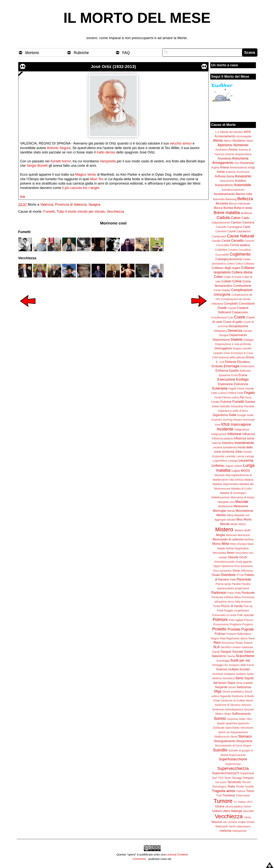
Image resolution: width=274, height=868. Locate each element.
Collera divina (242, 272)
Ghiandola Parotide (243, 406)
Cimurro (250, 241)
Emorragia (231, 366)
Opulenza (227, 566)
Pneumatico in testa (224, 615)
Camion (236, 222)
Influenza (249, 434)
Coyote (232, 308)
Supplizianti (247, 773)
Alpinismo (225, 145)
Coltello (226, 281)
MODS (245, 471)
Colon (218, 277)
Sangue (226, 652)
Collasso (249, 264)
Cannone (221, 231)
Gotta (250, 415)
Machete (220, 475)
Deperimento (238, 335)
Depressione (221, 340)
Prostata (234, 629)
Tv (235, 802)
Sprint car (224, 732)
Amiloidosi (222, 150)
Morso (216, 544)
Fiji (242, 397)
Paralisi (236, 584)
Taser (227, 778)
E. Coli (220, 362)
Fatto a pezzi (219, 393)
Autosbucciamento (233, 190)
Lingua (229, 466)
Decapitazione (239, 326)
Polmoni (220, 620)
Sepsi (231, 683)
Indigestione (242, 430)
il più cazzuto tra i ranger (81, 188)
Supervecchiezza (233, 768)
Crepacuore (240, 312)
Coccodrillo (222, 255)
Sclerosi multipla (227, 669)
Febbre (232, 393)
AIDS (247, 132)
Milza (230, 515)
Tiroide (240, 787)
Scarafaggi (223, 661)
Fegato (249, 393)
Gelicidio (225, 406)
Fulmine (226, 402)
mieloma (225, 831)
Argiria (215, 167)
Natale (221, 548)
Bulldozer (247, 213)
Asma (230, 176)
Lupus (236, 471)
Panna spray (223, 584)
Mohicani (231, 535)
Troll (219, 795)
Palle (233, 580)
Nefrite (230, 548)
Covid (222, 308)
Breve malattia (227, 213)
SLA (216, 647)
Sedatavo (230, 674)
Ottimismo (247, 571)
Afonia (218, 141)
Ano (237, 163)
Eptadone (225, 375)
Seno (239, 678)
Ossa (236, 570)
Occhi (243, 557)
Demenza (235, 331)
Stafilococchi (222, 737)
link (23, 197)
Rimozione (228, 643)
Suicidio (220, 750)
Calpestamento (221, 223)
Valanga (237, 811)
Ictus (225, 424)
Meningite (220, 511)
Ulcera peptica (234, 806)
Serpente (221, 687)
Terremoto (234, 782)
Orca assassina (243, 566)
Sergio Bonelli (37, 166)
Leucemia (246, 460)
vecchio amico (181, 143)
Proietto (219, 629)
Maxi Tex (97, 179)
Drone (250, 357)
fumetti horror (61, 161)
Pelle (238, 593)
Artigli (251, 167)
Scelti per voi (240, 660)
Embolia (217, 366)
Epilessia (245, 371)
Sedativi (241, 674)
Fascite (249, 389)
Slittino (219, 714)
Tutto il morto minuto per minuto (81, 212)
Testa (231, 786)
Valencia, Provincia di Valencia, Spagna (70, 205)
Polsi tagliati (236, 620)
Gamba (250, 402)
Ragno (215, 638)
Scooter (245, 669)
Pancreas (244, 579)
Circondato (223, 245)
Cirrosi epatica (240, 245)
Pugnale (248, 629)
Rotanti (248, 643)
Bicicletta (222, 203)
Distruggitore (223, 348)
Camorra (248, 222)
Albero (228, 141)
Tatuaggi (237, 778)
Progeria (247, 624)
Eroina (243, 375)
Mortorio (32, 53)
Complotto (231, 303)
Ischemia (228, 452)
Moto (225, 544)
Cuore (240, 317)
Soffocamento (241, 714)
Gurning (228, 420)
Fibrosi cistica (231, 397)
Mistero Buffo (243, 530)
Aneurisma (240, 158)
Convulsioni (247, 303)
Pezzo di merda (232, 606)
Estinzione (241, 384)
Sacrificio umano (231, 647)
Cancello (221, 227)
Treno (250, 791)
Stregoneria (244, 741)
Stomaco (245, 736)
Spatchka (231, 723)
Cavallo (216, 241)
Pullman (220, 634)
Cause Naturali (241, 236)
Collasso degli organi (226, 268)
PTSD (240, 575)
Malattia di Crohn (242, 489)
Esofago (242, 379)
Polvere (249, 620)
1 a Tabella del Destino (229, 132)
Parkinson (219, 593)
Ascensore (243, 172)
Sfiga (218, 691)
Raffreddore (244, 634)
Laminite (230, 456)
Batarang (231, 199)
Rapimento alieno (237, 638)
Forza (248, 397)
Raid (223, 638)
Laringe (249, 456)
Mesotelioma (244, 511)
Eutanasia (220, 388)
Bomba (228, 208)
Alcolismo (239, 141)
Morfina (249, 539)
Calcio (236, 218)
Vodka (242, 822)
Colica (239, 264)
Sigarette (226, 696)
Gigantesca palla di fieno (233, 411)
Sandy (216, 652)
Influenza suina (244, 438)
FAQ (126, 53)
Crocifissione (219, 318)
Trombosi (229, 795)
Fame (241, 389)
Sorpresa (233, 719)
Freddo (216, 402)
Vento (248, 817)
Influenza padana (222, 438)
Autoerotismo (224, 185)
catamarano (243, 826)
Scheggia (218, 665)
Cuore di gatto (233, 322)
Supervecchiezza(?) (226, 773)
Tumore (223, 801)
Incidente (225, 429)
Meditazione (225, 506)
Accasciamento (225, 136)
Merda (231, 511)
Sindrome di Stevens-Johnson (233, 705)
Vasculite (248, 811)
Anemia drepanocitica (238, 154)
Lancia (240, 456)
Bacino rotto (244, 194)
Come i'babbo (222, 290)
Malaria (249, 480)
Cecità (226, 241)
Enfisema (222, 370)
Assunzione (227, 181)
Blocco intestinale (240, 204)
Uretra (247, 806)
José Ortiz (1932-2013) (113, 67)
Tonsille (249, 787)
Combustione (242, 286)
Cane (247, 227)
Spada (221, 723)
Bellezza (245, 199)
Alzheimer (241, 145)
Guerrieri (217, 420)
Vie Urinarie (230, 822)
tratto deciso (106, 152)
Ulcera (220, 806)
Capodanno (244, 231)
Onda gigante (244, 562)
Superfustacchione (233, 759)
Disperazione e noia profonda (233, 344)
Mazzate (242, 502)
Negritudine (242, 548)
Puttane (231, 634)
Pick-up (248, 606)
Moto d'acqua (238, 544)
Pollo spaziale (245, 615)
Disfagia (249, 340)
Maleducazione (221, 497)
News (231, 553)
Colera (230, 264)
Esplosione (225, 384)
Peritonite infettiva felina (226, 597)
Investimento (244, 443)
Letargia (233, 461)
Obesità (233, 557)
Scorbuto (218, 674)
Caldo (245, 218)
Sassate (238, 652)
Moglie (221, 535)
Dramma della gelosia (232, 357)
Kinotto (248, 452)
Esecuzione (226, 379)
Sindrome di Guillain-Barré (237, 701)
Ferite (218, 397)
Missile (225, 524)
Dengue (224, 335)
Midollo (221, 515)
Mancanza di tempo (243, 497)
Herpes (238, 420)
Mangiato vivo (226, 502)
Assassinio (243, 176)
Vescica (217, 822)
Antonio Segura (59, 148)
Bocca (218, 208)
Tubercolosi (243, 795)
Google (241, 415)
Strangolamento (225, 741)
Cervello (237, 241)
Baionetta (219, 199)
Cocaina (233, 250)
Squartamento (239, 732)
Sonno (220, 718)
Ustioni (217, 811)
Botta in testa (243, 208)
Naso (251, 544)
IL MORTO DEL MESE (137, 18)
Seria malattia (244, 683)
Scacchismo (245, 656)
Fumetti (49, 212)
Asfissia (220, 176)
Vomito (250, 822)
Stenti (234, 737)
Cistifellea (221, 250)
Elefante (231, 362)
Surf (214, 778)
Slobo (228, 714)
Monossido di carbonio (228, 539)
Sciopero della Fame (241, 665)
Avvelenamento (224, 194)
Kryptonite (218, 456)
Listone (238, 466)
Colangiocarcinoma (229, 259)
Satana (249, 652)
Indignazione (219, 434)
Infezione (234, 434)
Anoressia (247, 163)
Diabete (237, 340)
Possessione (221, 624)
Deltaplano (220, 331)
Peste (217, 606)
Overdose (228, 575)
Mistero (224, 529)
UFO (249, 802)
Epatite (234, 370)
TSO (221, 778)
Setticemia (244, 687)
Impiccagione (241, 424)
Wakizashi (222, 826)
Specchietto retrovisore (239, 728)
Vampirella (108, 161)
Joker (239, 452)
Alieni (250, 141)
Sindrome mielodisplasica (228, 709)
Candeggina (235, 227)
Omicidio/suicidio (224, 562)
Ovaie (216, 575)
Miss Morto (244, 519)
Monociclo (244, 535)
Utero (226, 811)
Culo (230, 318)
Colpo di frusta (233, 277)
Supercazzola (237, 755)
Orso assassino (222, 571)
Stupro (247, 746)
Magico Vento (86, 175)
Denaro (248, 331)
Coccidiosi (245, 250)
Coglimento (240, 254)
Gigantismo (220, 415)
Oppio (217, 566)
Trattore (241, 791)
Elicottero (243, 362)
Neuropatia (219, 553)
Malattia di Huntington (233, 493)
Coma (237, 281)
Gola (233, 415)
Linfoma (217, 466)
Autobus (240, 181)
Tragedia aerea (223, 791)
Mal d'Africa (237, 480)
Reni (217, 643)
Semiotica (229, 678)
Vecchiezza (115, 212)
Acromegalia (244, 136)
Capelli (232, 231)
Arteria (225, 167)
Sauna (231, 656)
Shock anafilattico (233, 692)
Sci (226, 665)
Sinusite (249, 709)
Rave (252, 638)
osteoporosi (239, 831)
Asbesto (231, 172)
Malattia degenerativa (226, 484)
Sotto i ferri (245, 719)
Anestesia (224, 158)
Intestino (228, 443)
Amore (233, 149)
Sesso (232, 687)
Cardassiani (219, 236)
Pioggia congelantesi (236, 611)
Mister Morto (238, 524)
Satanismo (219, 656)
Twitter (242, 802)
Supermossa (233, 764)
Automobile (242, 185)
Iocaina (218, 447)
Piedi (220, 611)
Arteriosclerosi (239, 167)
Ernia (234, 375)
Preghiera (236, 624)
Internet (217, 443)
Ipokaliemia (230, 447)
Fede (240, 393)
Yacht (232, 826)
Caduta (223, 218)
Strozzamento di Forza (229, 746)
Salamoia (247, 647)
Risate (239, 643)
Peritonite (248, 593)
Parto (231, 593)
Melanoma (241, 506)
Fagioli (232, 389)
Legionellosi (220, 461)
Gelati (215, 406)
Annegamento (223, 163)
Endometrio (247, 366)
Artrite (221, 172)
